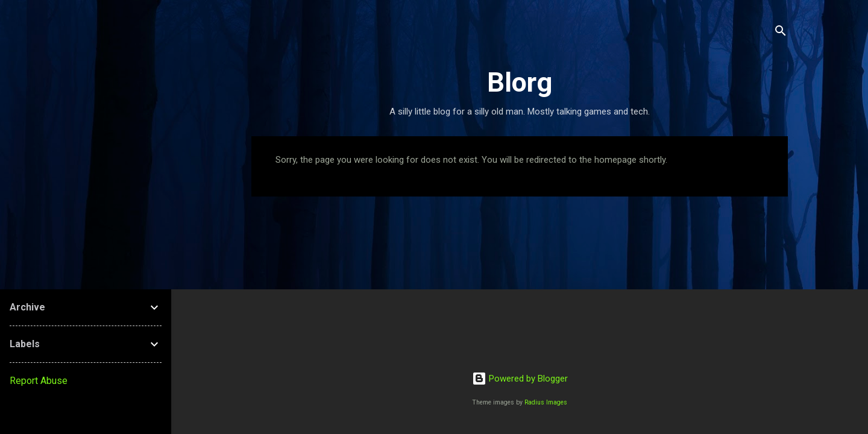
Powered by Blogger (520, 379)
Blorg (520, 82)
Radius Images (546, 402)
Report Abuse (39, 381)
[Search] (781, 33)
